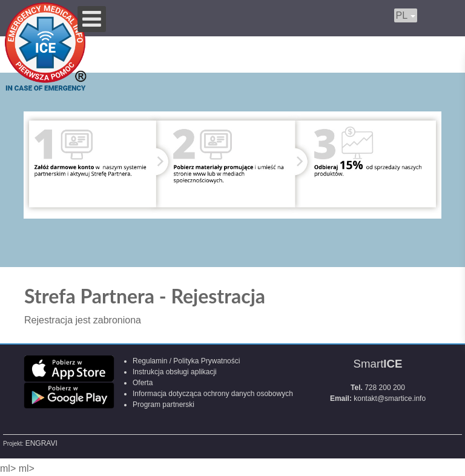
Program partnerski (163, 405)
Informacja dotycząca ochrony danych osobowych (213, 394)
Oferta (143, 383)
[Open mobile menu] (92, 19)
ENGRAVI (41, 443)
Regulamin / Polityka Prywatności (186, 361)
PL (406, 15)
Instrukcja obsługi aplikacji (175, 372)
